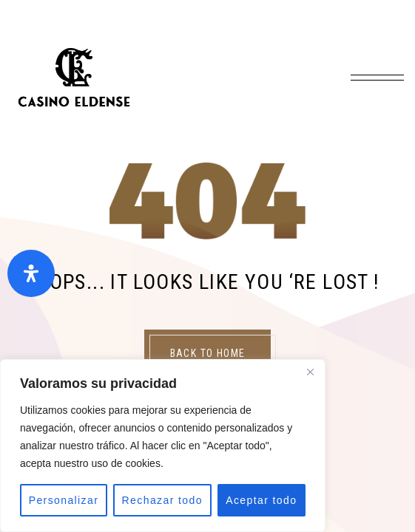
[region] (163, 446)
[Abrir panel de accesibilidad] (31, 273)
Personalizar (64, 500)
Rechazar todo (162, 500)
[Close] (310, 372)
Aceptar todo (261, 500)
